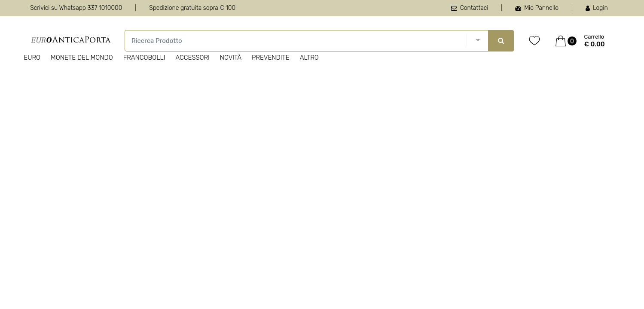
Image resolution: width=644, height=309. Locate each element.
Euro (32, 58)
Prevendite (271, 58)
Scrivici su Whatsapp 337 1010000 (76, 8)
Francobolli (144, 58)
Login (597, 8)
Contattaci (470, 8)
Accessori (192, 58)
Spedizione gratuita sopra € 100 (192, 8)
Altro (309, 58)
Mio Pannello (537, 8)
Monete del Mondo (82, 58)
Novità (231, 58)
